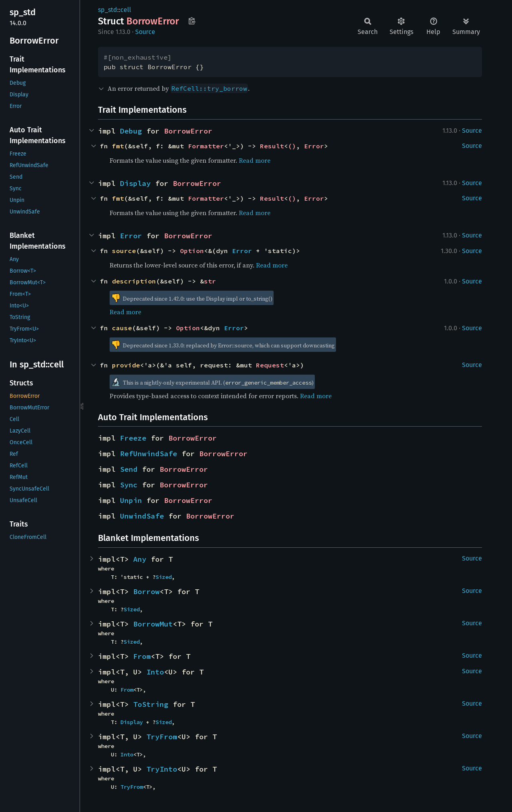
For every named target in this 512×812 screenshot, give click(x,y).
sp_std (108, 10)
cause (122, 328)
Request (270, 365)
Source (145, 32)
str (210, 281)
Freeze (133, 438)
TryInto (162, 769)
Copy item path (192, 21)
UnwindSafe (142, 516)
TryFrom (162, 737)
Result (272, 146)
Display (135, 183)
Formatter (206, 146)
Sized (164, 577)
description (134, 281)
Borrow (146, 592)
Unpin (131, 500)
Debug (131, 131)
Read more (255, 160)
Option (192, 251)
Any (140, 559)
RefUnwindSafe (149, 454)
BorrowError (188, 131)
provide (126, 365)
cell (126, 10)
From (142, 656)
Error (314, 146)
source (124, 251)
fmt (118, 146)
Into (155, 672)
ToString (151, 704)
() (292, 146)
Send (129, 469)
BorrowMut (153, 624)
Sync (129, 485)
